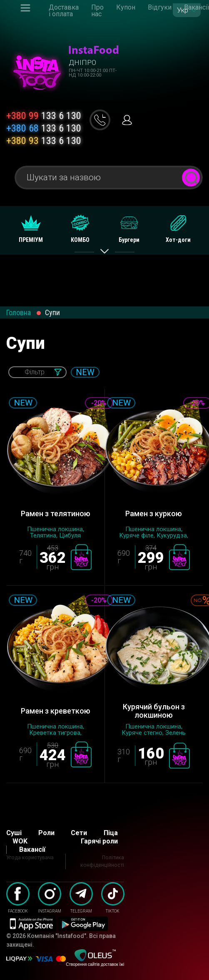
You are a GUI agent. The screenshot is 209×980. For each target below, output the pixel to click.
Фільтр (35, 372)
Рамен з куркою (154, 514)
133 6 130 (44, 116)
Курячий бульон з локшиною (154, 711)
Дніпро (82, 62)
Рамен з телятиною (56, 514)
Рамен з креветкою (56, 711)
